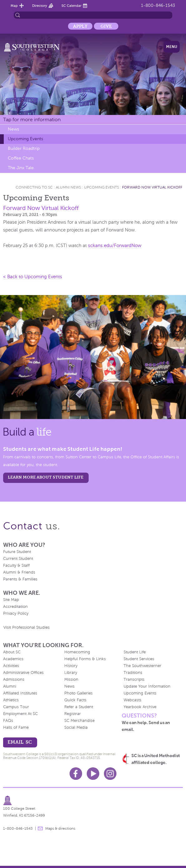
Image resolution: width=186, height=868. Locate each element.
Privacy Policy (16, 613)
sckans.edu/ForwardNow (115, 246)
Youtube (93, 774)
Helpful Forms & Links (85, 659)
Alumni (10, 686)
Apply (80, 26)
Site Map (11, 600)
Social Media (76, 727)
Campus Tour (16, 707)
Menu (172, 47)
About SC (12, 652)
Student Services (139, 659)
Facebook (76, 774)
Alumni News (68, 187)
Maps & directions (60, 828)
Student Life (135, 652)
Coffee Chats (21, 158)
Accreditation (15, 607)
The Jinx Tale (21, 168)
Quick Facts (75, 700)
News (13, 129)
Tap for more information (32, 119)
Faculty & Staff (16, 565)
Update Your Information (147, 686)
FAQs (8, 721)
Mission (71, 680)
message (40, 828)
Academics (13, 659)
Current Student (18, 559)
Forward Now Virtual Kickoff (152, 187)
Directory (40, 6)
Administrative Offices (23, 673)
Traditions (133, 673)
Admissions (14, 680)
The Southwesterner (142, 666)
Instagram (110, 774)
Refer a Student (79, 707)
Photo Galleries (78, 693)
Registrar (73, 714)
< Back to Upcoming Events (33, 277)
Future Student (17, 552)
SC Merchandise (79, 721)
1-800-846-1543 (158, 5)
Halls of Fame (16, 727)
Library (71, 673)
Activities (11, 666)
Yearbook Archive (140, 707)
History (71, 666)
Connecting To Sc (34, 187)
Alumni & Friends (19, 572)
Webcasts (132, 700)
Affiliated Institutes (20, 693)
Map (14, 6)
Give (106, 26)
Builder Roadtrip (24, 148)
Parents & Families (20, 579)
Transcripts (134, 680)
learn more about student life (46, 477)
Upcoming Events (25, 139)
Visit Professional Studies (27, 627)
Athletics (11, 700)
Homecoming (77, 652)
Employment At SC (20, 714)
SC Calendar (71, 6)
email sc (20, 742)
